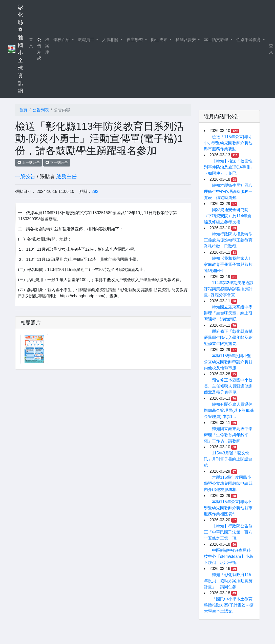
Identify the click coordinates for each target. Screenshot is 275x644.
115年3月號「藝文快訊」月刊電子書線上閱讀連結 (228, 459)
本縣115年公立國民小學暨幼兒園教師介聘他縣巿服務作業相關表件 (228, 508)
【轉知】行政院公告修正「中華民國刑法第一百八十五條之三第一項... (228, 532)
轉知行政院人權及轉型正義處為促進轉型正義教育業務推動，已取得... (228, 240)
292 (95, 191)
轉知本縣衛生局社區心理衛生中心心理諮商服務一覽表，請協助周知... (228, 191)
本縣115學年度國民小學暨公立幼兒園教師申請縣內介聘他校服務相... (228, 483)
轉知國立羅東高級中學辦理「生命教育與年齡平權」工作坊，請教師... (228, 435)
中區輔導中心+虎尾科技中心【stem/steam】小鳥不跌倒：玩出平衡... (229, 556)
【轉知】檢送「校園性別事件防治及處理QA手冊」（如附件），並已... (229, 167)
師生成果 (160, 40)
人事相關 (111, 40)
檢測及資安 (186, 40)
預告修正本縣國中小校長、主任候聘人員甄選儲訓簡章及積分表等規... (228, 386)
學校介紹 (62, 40)
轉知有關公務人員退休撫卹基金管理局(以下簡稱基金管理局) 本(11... (229, 410)
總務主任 (67, 176)
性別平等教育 (249, 40)
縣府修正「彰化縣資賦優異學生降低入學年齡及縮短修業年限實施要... (228, 337)
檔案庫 (47, 46)
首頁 (32, 43)
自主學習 (135, 40)
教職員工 (87, 40)
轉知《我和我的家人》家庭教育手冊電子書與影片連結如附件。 (228, 264)
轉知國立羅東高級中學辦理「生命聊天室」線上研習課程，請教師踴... (228, 313)
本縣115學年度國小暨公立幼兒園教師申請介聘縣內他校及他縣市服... (228, 362)
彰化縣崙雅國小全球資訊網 (20, 49)
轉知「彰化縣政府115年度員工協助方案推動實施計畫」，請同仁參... (228, 581)
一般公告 (25, 176)
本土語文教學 (217, 40)
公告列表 (41, 110)
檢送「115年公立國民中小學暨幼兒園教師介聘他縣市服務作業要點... (228, 143)
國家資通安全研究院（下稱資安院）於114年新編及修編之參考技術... (228, 216)
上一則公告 (29, 162)
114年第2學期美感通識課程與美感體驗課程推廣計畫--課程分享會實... (229, 289)
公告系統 (39, 49)
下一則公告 (57, 162)
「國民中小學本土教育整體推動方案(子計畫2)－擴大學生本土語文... (229, 605)
